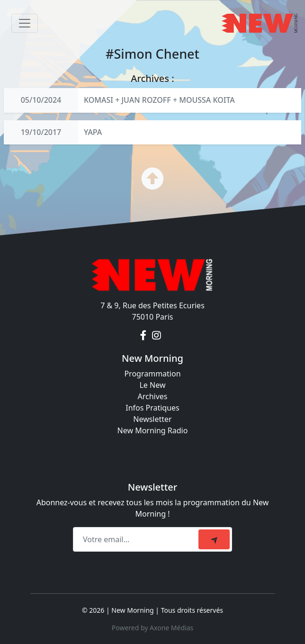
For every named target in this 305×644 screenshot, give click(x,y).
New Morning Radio (153, 430)
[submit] (214, 539)
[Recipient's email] (137, 539)
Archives (152, 396)
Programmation (152, 374)
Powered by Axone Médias (152, 628)
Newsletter (152, 419)
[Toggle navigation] (25, 23)
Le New (152, 385)
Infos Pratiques (152, 408)
